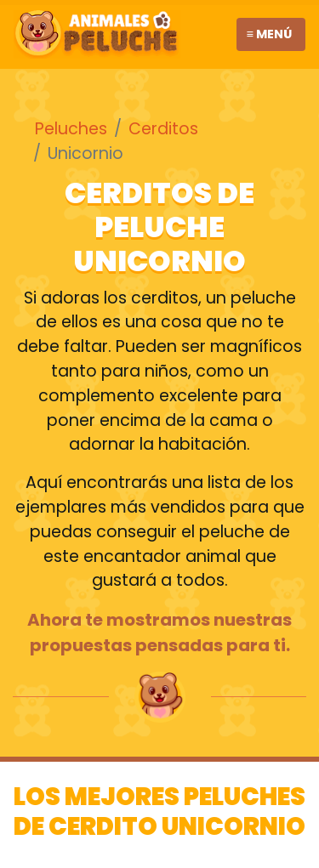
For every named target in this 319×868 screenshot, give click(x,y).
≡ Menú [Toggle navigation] (269, 34)
